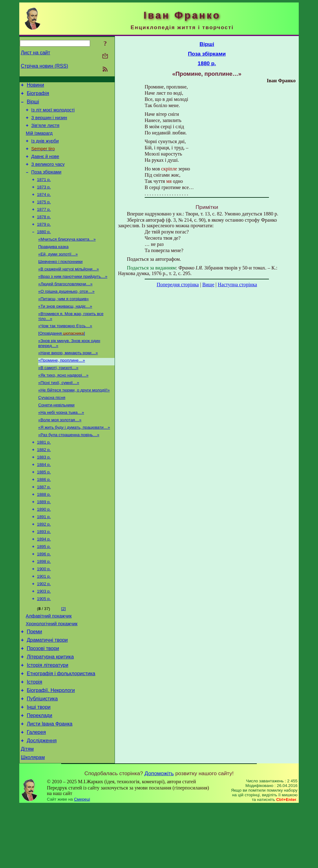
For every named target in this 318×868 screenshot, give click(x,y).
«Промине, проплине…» (62, 386)
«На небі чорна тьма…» (61, 443)
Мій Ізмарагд (39, 140)
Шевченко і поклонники (60, 280)
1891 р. (44, 556)
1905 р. (44, 645)
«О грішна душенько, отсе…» (66, 312)
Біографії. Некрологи (51, 746)
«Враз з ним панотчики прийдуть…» (73, 296)
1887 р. (44, 524)
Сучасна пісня (52, 427)
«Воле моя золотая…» (60, 451)
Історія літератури (48, 718)
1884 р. (44, 499)
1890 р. (44, 548)
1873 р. (44, 199)
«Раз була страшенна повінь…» (69, 467)
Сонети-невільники (56, 435)
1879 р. (44, 240)
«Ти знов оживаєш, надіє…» (65, 329)
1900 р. (44, 612)
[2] (64, 655)
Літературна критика (50, 708)
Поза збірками (46, 183)
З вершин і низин (49, 122)
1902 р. (44, 628)
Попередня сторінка (178, 285)
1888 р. (44, 532)
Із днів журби (45, 148)
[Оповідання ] (62, 357)
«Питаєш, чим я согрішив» (64, 321)
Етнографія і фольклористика (61, 727)
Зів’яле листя (45, 131)
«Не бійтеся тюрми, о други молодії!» (74, 419)
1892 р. (44, 564)
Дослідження (42, 801)
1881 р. (44, 475)
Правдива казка (53, 264)
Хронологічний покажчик (52, 671)
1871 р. (44, 191)
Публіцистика (42, 755)
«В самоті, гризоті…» (58, 394)
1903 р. (44, 637)
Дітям (27, 811)
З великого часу (48, 174)
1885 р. (44, 507)
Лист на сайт (36, 53)
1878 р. (44, 232)
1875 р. (44, 216)
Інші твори (39, 764)
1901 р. (44, 620)
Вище (208, 285)
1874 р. (44, 208)
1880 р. (44, 248)
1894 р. (44, 580)
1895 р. (44, 588)
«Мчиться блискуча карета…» (67, 256)
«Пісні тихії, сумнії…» (59, 411)
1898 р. (44, 604)
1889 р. (44, 540)
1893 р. (44, 572)
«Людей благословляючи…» (65, 304)
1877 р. (44, 224)
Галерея (36, 792)
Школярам (33, 820)
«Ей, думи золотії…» (58, 272)
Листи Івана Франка (50, 783)
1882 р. (44, 483)
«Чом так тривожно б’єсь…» (65, 349)
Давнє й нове (45, 166)
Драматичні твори (47, 690)
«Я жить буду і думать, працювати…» (74, 459)
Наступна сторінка (237, 285)
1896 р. (44, 596)
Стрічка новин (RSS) (44, 66)
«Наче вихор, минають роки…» (68, 378)
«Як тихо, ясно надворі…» (63, 402)
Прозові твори (43, 699)
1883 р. (44, 491)
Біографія (38, 95)
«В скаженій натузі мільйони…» (68, 288)
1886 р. (44, 515)
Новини (35, 86)
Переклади (39, 773)
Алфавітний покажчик (49, 663)
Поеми (34, 680)
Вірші (33, 104)
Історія (34, 736)
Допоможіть (159, 836)
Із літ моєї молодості (53, 114)
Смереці (82, 862)
